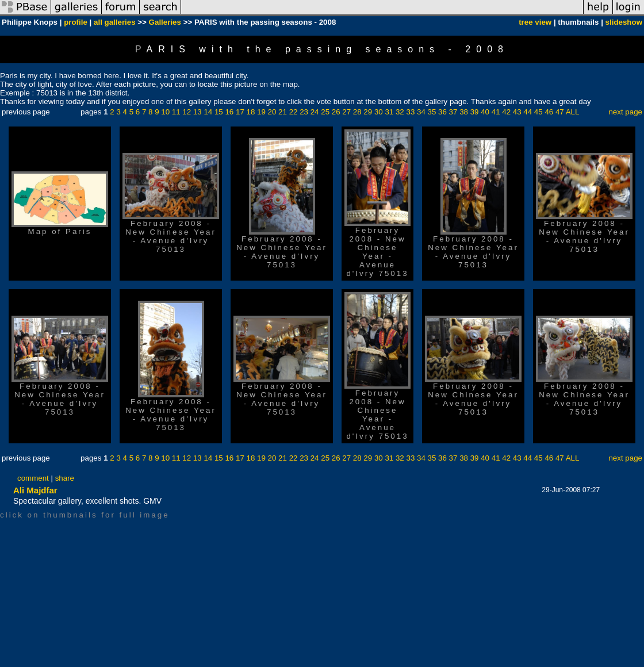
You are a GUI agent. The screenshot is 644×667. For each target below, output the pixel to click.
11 (176, 112)
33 (410, 112)
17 (240, 112)
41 (496, 112)
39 (475, 112)
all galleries (115, 22)
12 (187, 112)
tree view (535, 22)
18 (251, 112)
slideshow (624, 22)
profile (76, 22)
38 (464, 112)
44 (528, 112)
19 (261, 112)
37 (453, 112)
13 (198, 112)
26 (336, 112)
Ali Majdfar (35, 490)
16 (229, 112)
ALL (573, 112)
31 (389, 112)
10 (165, 112)
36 (442, 112)
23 (304, 112)
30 (379, 112)
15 (219, 112)
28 (357, 112)
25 (325, 112)
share (65, 478)
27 (346, 112)
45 (538, 112)
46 (549, 112)
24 (315, 112)
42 (506, 112)
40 (485, 112)
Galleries (165, 22)
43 (517, 112)
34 (421, 112)
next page (625, 112)
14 (208, 112)
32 (400, 112)
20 (272, 112)
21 (283, 112)
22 (294, 112)
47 (560, 112)
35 (432, 112)
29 (368, 112)
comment (33, 478)
